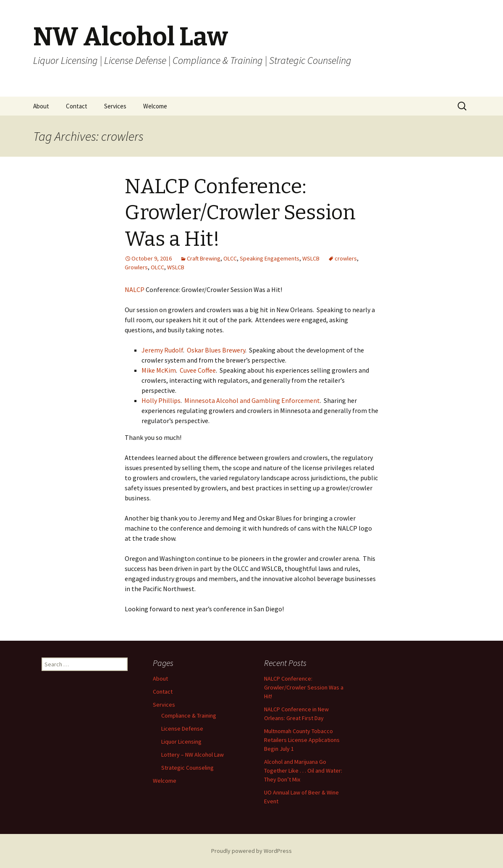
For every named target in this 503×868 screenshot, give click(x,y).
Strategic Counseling (187, 768)
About (41, 106)
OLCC (230, 258)
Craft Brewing (204, 258)
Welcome (155, 106)
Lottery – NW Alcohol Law (193, 755)
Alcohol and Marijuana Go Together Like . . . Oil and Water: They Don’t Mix (303, 771)
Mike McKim (159, 370)
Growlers (136, 267)
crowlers (346, 258)
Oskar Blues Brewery (216, 350)
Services (115, 106)
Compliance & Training (189, 715)
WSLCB (311, 258)
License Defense (182, 729)
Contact (77, 106)
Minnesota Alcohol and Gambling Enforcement (252, 400)
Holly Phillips (161, 400)
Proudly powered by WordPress (251, 851)
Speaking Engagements (270, 258)
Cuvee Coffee (198, 370)
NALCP (135, 289)
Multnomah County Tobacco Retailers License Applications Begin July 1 (302, 740)
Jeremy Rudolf (162, 350)
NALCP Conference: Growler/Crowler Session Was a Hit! (240, 213)
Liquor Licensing (181, 742)
